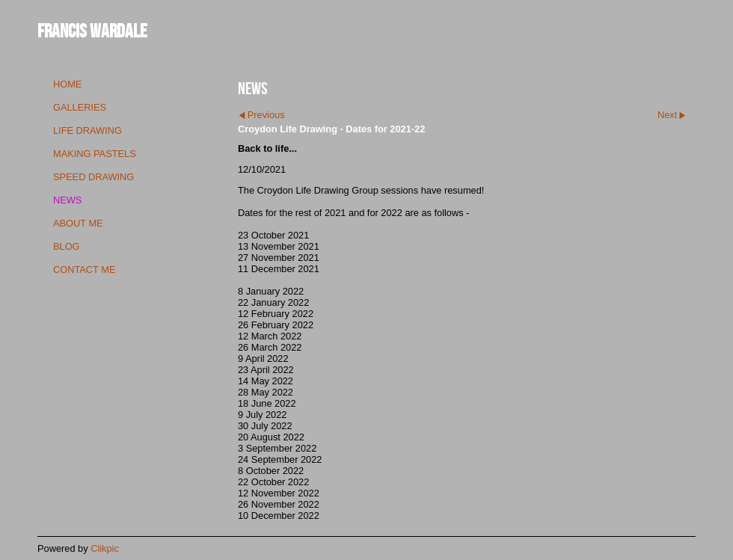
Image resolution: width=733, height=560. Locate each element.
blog (67, 246)
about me (78, 223)
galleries (80, 107)
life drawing (88, 130)
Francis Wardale (92, 30)
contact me (84, 270)
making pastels (95, 154)
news (67, 200)
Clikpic (105, 548)
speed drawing (93, 177)
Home (67, 84)
